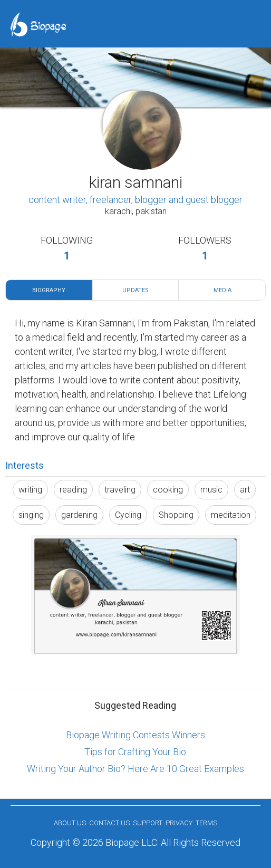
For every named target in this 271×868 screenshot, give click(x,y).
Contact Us (109, 823)
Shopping (176, 515)
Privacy (179, 823)
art (245, 490)
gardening (79, 515)
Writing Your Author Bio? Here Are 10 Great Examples (135, 769)
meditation (231, 515)
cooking (168, 490)
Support (148, 823)
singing (31, 515)
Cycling (128, 515)
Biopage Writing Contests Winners (135, 735)
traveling (120, 490)
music (211, 490)
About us (70, 823)
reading (73, 490)
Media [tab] (222, 290)
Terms (206, 823)
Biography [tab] (49, 290)
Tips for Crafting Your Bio (135, 752)
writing (30, 490)
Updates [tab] (135, 290)
